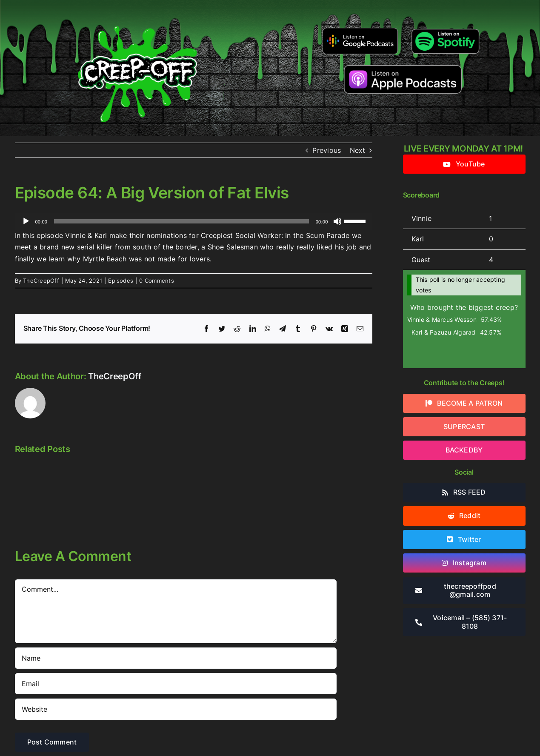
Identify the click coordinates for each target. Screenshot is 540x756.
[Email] (176, 684)
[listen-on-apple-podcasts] (403, 69)
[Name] (176, 658)
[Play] (26, 221)
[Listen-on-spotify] (445, 29)
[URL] (176, 709)
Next (358, 150)
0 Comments (156, 281)
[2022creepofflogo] (137, 12)
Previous (327, 150)
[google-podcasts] (360, 31)
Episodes (121, 281)
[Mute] (337, 221)
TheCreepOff (41, 281)
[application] (194, 221)
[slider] (181, 221)
